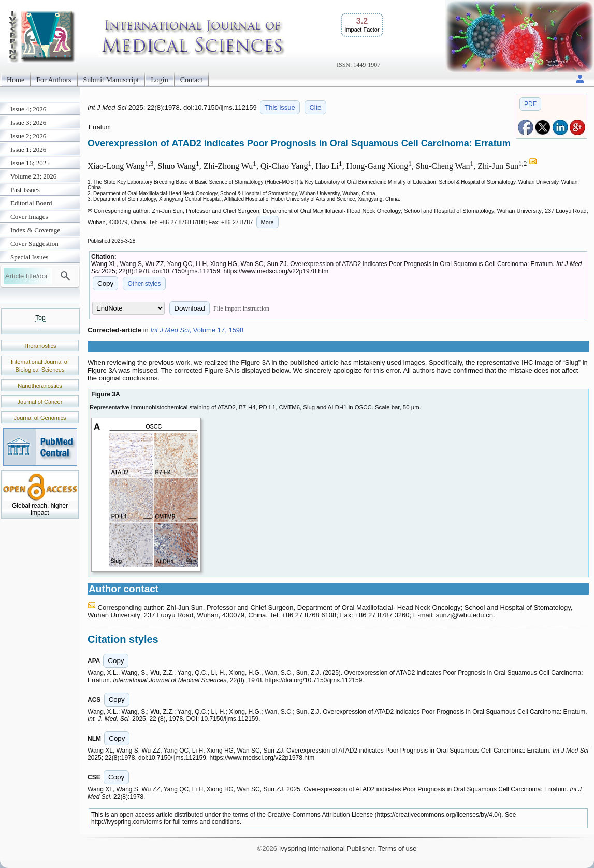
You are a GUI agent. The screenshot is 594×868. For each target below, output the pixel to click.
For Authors (54, 80)
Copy (105, 283)
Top (40, 318)
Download (189, 308)
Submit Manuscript (111, 80)
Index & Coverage (35, 230)
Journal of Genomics (40, 418)
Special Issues (29, 257)
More (267, 222)
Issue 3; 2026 (28, 122)
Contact (192, 80)
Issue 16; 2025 (30, 163)
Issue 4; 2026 (28, 109)
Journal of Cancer (40, 402)
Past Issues (25, 190)
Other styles (144, 284)
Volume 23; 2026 (33, 176)
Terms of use (397, 849)
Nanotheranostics (40, 386)
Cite (315, 107)
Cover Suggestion (34, 244)
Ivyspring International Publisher (327, 849)
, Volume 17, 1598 (197, 330)
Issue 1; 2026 (28, 149)
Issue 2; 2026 (28, 136)
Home (16, 80)
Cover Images (29, 217)
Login (159, 80)
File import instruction (241, 308)
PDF (530, 104)
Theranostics (40, 346)
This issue (280, 107)
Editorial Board (31, 203)
